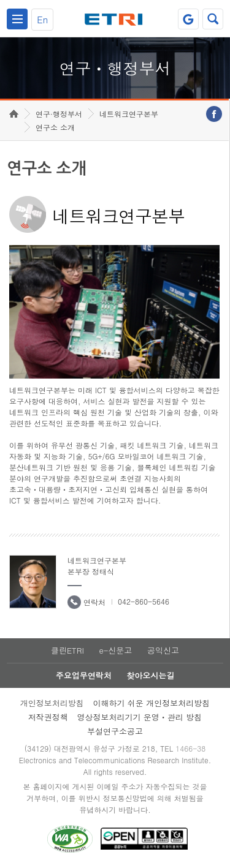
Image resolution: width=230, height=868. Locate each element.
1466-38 (190, 748)
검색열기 (213, 19)
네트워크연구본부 (129, 114)
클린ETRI (67, 650)
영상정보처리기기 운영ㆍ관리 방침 (140, 717)
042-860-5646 (144, 601)
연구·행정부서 (59, 114)
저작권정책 (48, 717)
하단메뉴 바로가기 (0, 0)
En (42, 19)
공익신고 (163, 650)
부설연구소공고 (115, 731)
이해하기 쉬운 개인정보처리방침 (152, 703)
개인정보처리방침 (52, 703)
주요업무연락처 (84, 675)
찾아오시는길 (150, 675)
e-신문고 (115, 650)
